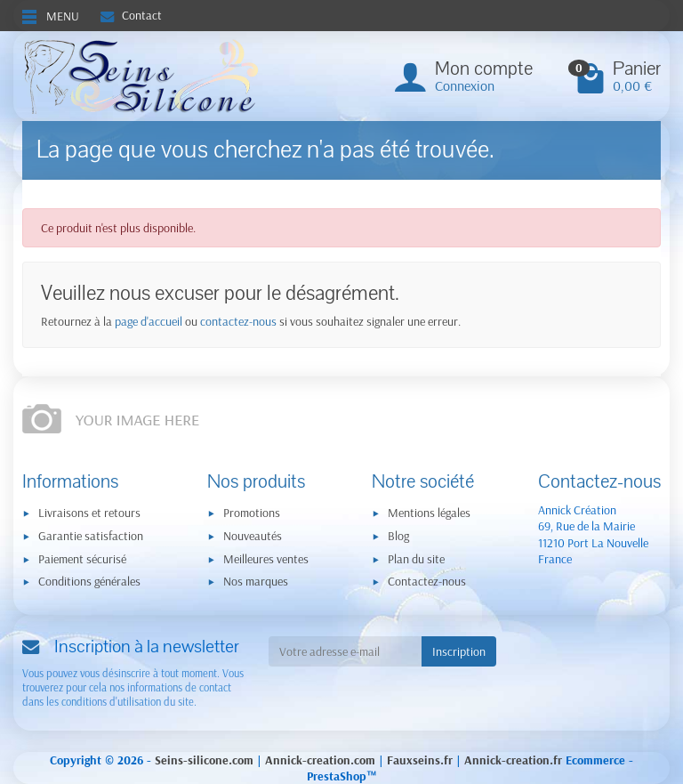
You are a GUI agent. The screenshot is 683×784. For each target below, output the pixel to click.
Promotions (252, 513)
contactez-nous (238, 321)
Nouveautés (253, 536)
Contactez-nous (427, 581)
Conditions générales (89, 581)
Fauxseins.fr (420, 760)
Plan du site (416, 559)
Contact (131, 15)
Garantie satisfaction (91, 536)
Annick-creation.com (320, 760)
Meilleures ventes (266, 559)
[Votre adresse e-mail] (345, 651)
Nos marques (256, 581)
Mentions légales (429, 513)
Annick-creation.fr (513, 760)
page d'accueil (149, 321)
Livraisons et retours (89, 513)
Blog (398, 536)
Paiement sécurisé (82, 559)
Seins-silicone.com (204, 760)
